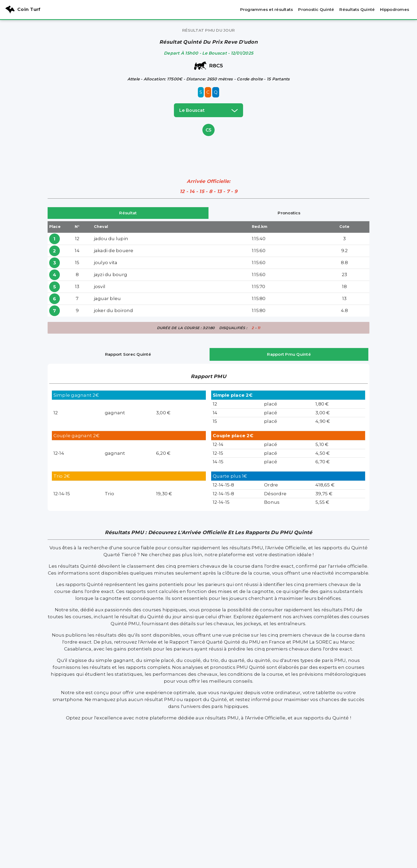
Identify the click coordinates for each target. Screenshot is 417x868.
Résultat (128, 213)
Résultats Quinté (357, 9)
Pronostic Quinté (316, 9)
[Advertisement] (208, 149)
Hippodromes (395, 9)
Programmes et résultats (267, 9)
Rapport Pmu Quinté (289, 354)
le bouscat (208, 110)
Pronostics (289, 213)
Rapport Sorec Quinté (128, 354)
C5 (209, 130)
